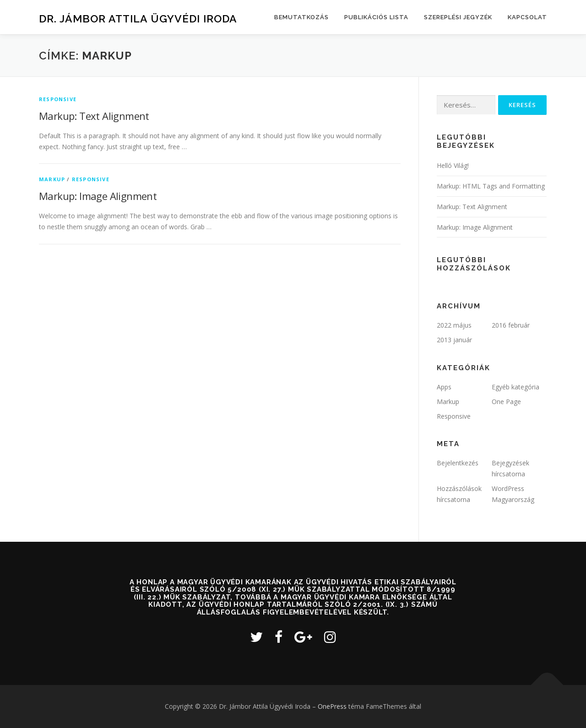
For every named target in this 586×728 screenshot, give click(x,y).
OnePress (332, 706)
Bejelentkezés (458, 463)
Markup (52, 179)
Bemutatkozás (301, 17)
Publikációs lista (376, 17)
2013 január (454, 340)
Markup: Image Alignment (98, 196)
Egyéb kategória (515, 387)
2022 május (454, 325)
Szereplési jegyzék (458, 17)
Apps (444, 387)
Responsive (58, 99)
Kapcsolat (527, 17)
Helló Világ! (453, 165)
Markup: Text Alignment (94, 116)
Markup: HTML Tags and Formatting (491, 186)
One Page (506, 402)
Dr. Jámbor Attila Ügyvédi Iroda (138, 19)
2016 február (511, 325)
